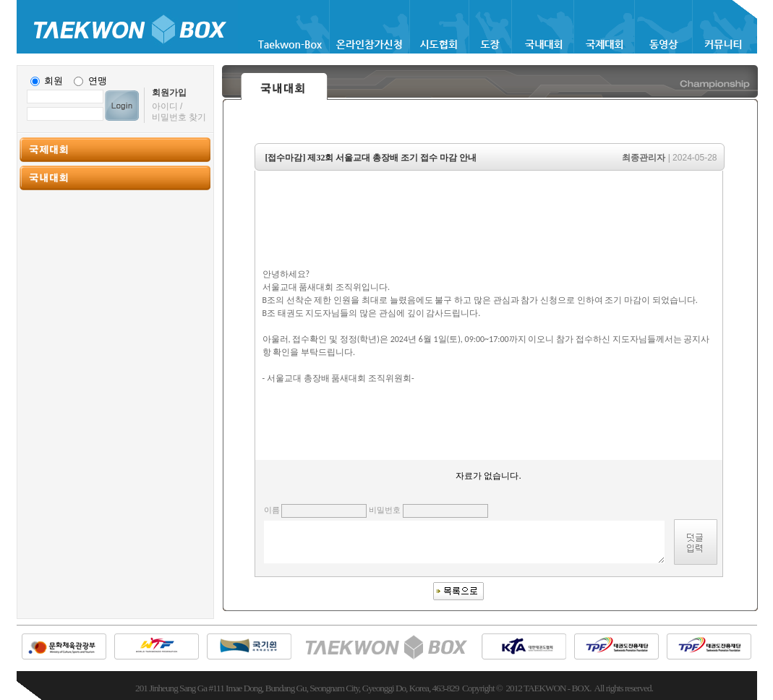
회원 (54, 81)
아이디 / (167, 106)
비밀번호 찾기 (179, 117)
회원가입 (169, 93)
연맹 (98, 81)
